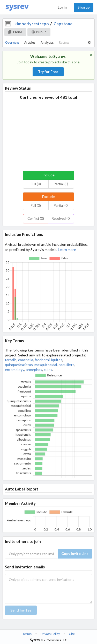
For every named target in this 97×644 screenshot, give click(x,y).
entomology (14, 370)
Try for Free (48, 72)
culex (48, 370)
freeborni (42, 360)
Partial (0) (61, 184)
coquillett (66, 365)
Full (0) (36, 184)
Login (62, 7)
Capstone (63, 24)
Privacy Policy (50, 634)
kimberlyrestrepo (32, 24)
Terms (27, 634)
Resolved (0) (61, 218)
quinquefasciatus (19, 365)
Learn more (67, 250)
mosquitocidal (46, 365)
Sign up (84, 7)
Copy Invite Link (75, 553)
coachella (26, 360)
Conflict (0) (36, 218)
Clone (15, 32)
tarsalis (11, 360)
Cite (72, 634)
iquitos (57, 360)
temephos (34, 370)
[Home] (17, 7)
